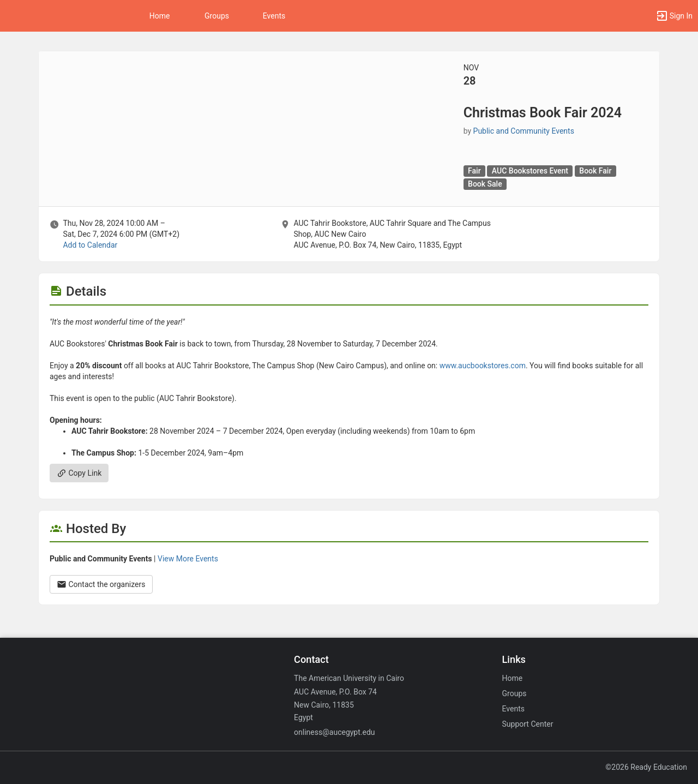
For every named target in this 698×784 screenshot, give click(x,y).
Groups (217, 16)
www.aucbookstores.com (483, 366)
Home (513, 678)
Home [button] (160, 16)
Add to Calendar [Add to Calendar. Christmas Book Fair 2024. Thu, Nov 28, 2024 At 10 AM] (90, 245)
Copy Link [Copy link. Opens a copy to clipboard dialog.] (79, 473)
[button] (674, 16)
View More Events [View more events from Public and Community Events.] (188, 559)
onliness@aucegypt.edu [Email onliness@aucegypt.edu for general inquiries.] (334, 732)
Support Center (528, 724)
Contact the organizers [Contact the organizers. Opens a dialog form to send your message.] (101, 584)
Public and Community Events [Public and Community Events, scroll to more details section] (524, 131)
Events (274, 16)
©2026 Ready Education (646, 767)
